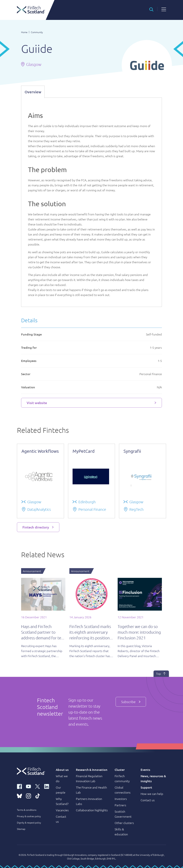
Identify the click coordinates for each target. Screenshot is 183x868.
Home (24, 32)
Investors (121, 799)
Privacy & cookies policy (29, 816)
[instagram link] (28, 796)
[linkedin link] (47, 786)
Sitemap (21, 829)
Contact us (148, 800)
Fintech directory (36, 527)
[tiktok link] (38, 796)
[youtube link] (28, 786)
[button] (151, 9)
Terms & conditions (27, 810)
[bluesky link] (19, 796)
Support (146, 787)
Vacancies (62, 810)
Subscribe (131, 702)
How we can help (152, 794)
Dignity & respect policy (29, 823)
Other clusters (124, 823)
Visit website (37, 403)
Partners (120, 805)
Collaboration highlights (92, 810)
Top (161, 674)
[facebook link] (19, 786)
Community (37, 32)
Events (145, 770)
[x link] (38, 786)
